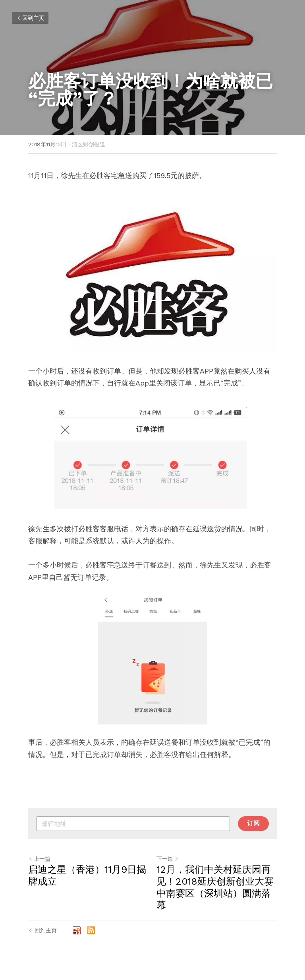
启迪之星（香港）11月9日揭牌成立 (87, 875)
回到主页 (30, 18)
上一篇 (39, 859)
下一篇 (168, 859)
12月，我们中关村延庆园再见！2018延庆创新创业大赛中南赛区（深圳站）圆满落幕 (215, 887)
